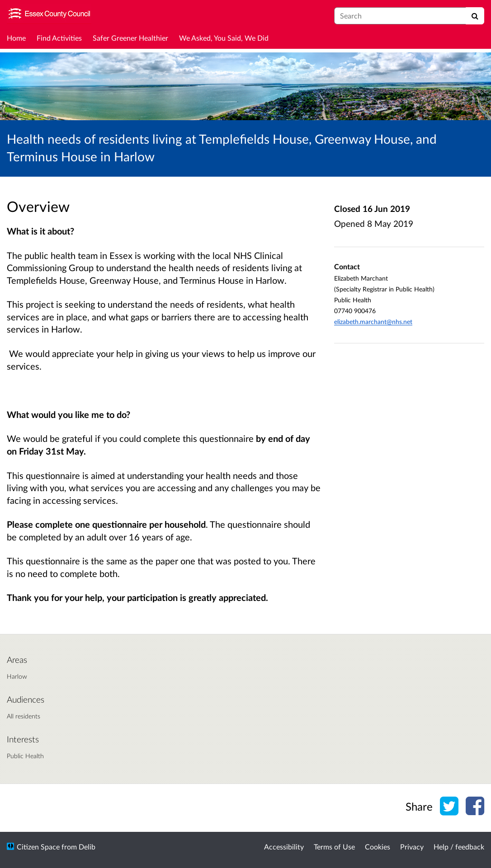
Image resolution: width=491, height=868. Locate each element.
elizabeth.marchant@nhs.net (373, 321)
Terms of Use (334, 847)
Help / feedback (459, 847)
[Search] (475, 16)
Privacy (412, 847)
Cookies (378, 847)
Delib (87, 847)
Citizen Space (38, 847)
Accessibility (284, 847)
